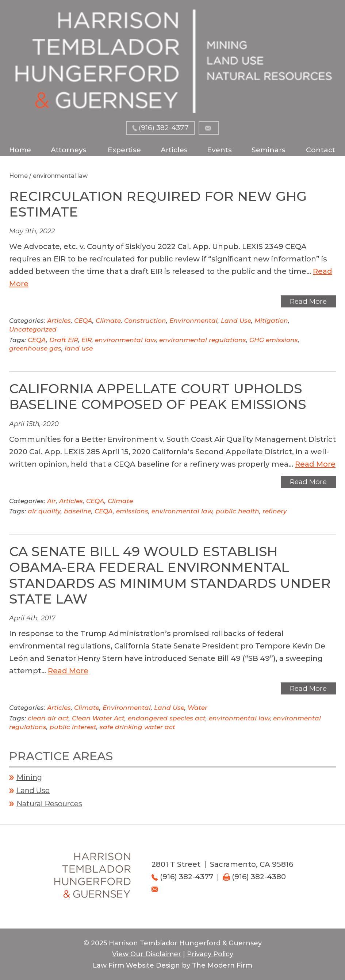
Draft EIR (64, 340)
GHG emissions (274, 340)
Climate (108, 321)
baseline (78, 511)
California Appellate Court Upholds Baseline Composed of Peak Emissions (158, 396)
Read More (308, 301)
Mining (29, 777)
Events (219, 150)
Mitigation (271, 321)
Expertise (124, 150)
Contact (321, 150)
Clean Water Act (98, 718)
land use (79, 348)
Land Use (236, 321)
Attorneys (69, 150)
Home (20, 150)
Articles (174, 150)
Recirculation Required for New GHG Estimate (158, 204)
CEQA (83, 321)
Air (51, 501)
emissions (132, 511)
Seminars (269, 150)
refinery (275, 511)
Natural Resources (49, 804)
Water (198, 708)
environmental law (125, 340)
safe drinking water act (137, 727)
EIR (87, 340)
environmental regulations (203, 340)
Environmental (193, 321)
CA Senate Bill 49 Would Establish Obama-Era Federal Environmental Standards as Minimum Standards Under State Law (170, 575)
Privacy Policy (210, 954)
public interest (73, 727)
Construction (145, 321)
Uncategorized (33, 329)
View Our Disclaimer (147, 954)
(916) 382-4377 (164, 128)
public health (237, 511)
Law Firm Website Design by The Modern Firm (172, 965)
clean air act (48, 718)
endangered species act (167, 718)
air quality (44, 511)
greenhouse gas (35, 348)
